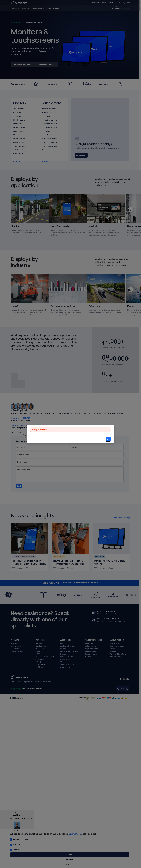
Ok (108, 439)
